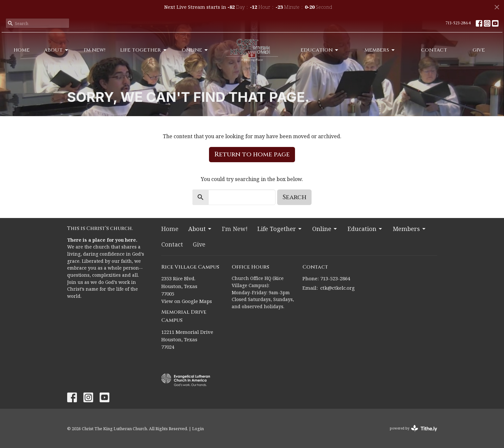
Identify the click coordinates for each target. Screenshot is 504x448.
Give (479, 50)
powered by (413, 428)
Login (198, 429)
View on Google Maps (187, 301)
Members (380, 50)
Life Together (144, 50)
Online (195, 50)
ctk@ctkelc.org (338, 288)
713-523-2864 (458, 23)
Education (320, 50)
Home (22, 50)
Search (294, 197)
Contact (434, 50)
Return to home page (252, 154)
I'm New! (95, 50)
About (57, 50)
